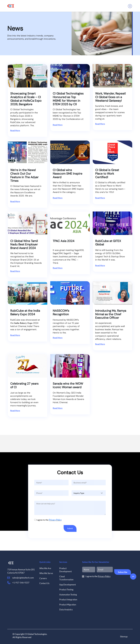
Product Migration (68, 603)
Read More (15, 130)
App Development (68, 583)
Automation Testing (68, 593)
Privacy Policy (55, 520)
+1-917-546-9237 (21, 581)
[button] (131, 4)
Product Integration (68, 598)
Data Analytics (66, 608)
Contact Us (44, 582)
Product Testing (66, 588)
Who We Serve (46, 572)
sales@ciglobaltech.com (23, 576)
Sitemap (124, 635)
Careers (43, 577)
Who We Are (45, 567)
